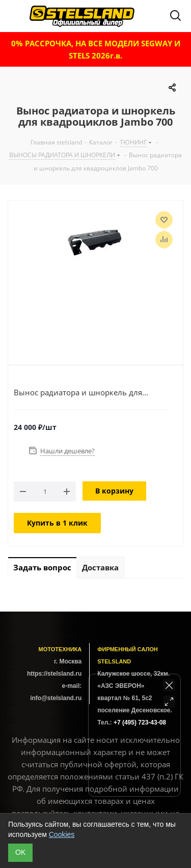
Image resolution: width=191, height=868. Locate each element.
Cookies (62, 834)
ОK (20, 852)
